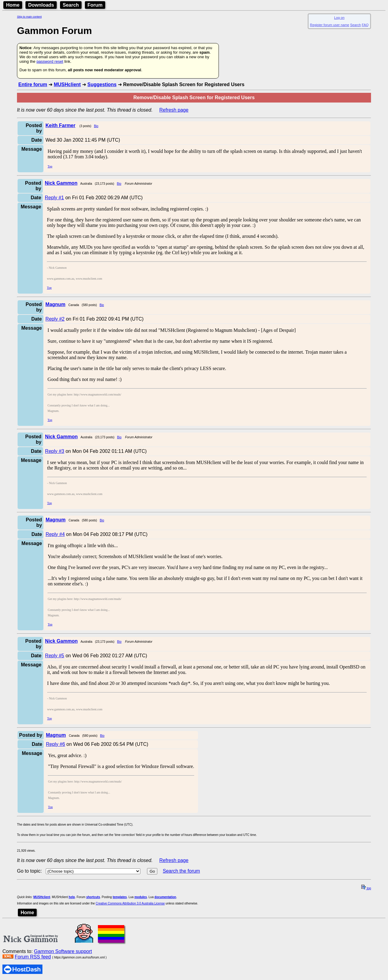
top (366, 888)
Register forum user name (330, 25)
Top (50, 166)
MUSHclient (67, 84)
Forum (95, 5)
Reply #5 (55, 656)
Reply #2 (55, 319)
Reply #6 (55, 744)
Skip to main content (29, 17)
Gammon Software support (63, 951)
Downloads (41, 5)
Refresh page (174, 110)
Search (71, 5)
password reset (50, 61)
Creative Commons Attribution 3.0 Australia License (130, 903)
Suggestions (102, 84)
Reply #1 (54, 198)
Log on (339, 18)
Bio (96, 126)
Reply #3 (55, 451)
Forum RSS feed (33, 957)
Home (13, 5)
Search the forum (181, 871)
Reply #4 (55, 534)
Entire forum (33, 84)
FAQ (365, 25)
